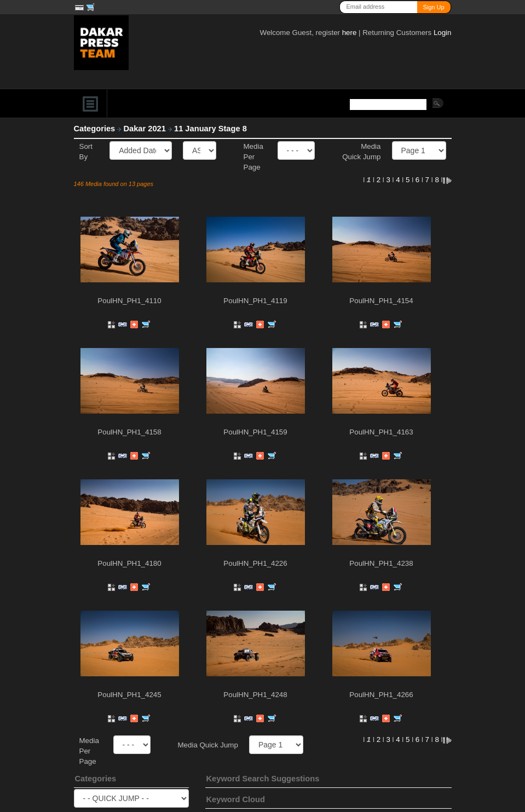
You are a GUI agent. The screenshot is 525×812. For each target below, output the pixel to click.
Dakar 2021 (146, 129)
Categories (95, 129)
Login (443, 33)
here (350, 33)
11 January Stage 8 (212, 129)
